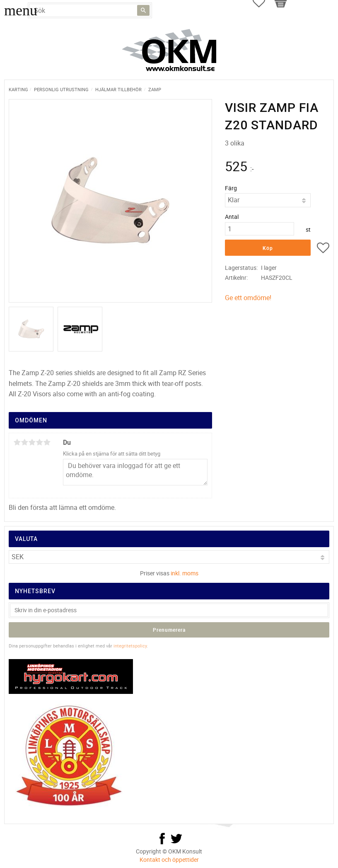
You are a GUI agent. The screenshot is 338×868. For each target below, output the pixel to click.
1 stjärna (17, 442)
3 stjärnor (32, 442)
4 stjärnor (39, 442)
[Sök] (143, 10)
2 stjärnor (24, 442)
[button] (323, 249)
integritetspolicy (130, 646)
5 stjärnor (47, 442)
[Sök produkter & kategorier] (90, 10)
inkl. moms (185, 573)
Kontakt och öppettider (169, 860)
